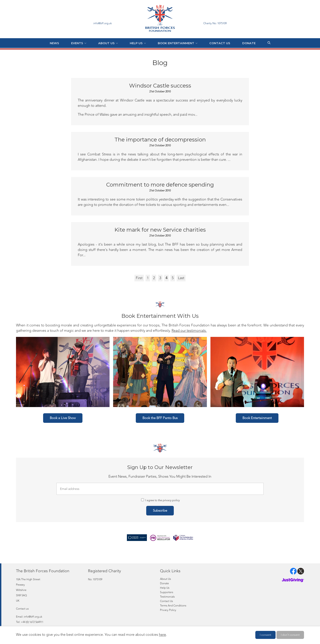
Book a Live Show (63, 418)
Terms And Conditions (173, 606)
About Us (106, 43)
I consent (265, 635)
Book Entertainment (176, 43)
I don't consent (290, 635)
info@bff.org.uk (33, 617)
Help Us (136, 43)
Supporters (167, 592)
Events (77, 43)
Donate (249, 43)
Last (181, 278)
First (139, 278)
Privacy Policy (168, 610)
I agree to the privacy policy (160, 500)
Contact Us (220, 43)
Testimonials (167, 597)
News (54, 43)
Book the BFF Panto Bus (160, 418)
